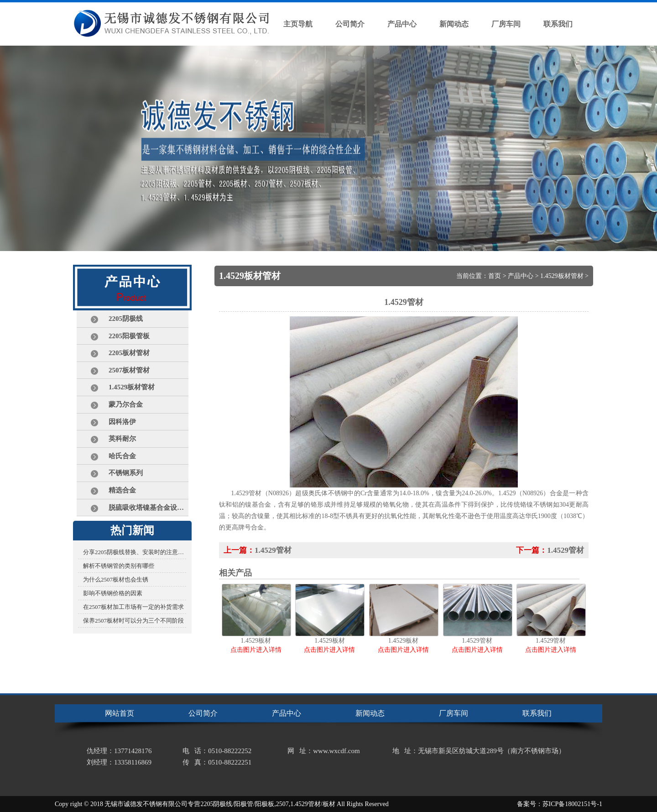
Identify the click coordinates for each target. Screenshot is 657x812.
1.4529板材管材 (562, 276)
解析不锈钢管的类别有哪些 (119, 566)
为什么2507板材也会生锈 (116, 579)
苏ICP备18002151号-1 (572, 804)
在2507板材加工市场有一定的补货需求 (133, 607)
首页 (495, 276)
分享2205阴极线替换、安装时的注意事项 (135, 552)
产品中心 (521, 276)
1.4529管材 (273, 550)
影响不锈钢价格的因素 (113, 593)
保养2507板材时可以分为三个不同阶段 (133, 621)
